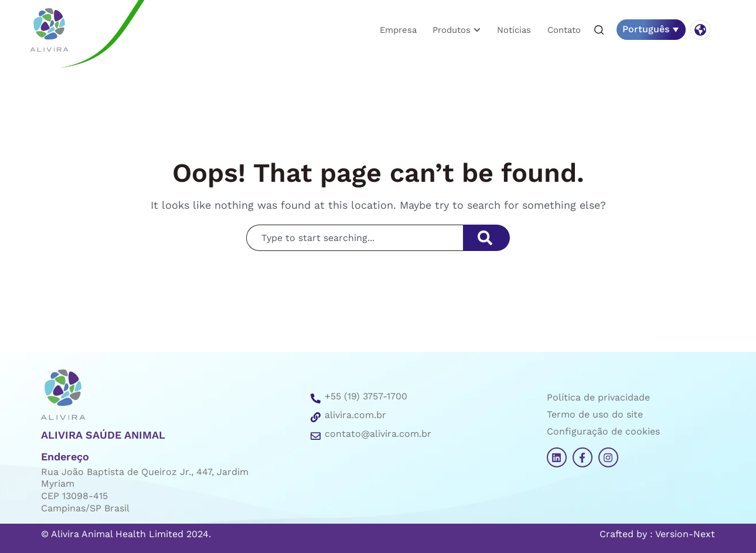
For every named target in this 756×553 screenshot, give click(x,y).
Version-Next (685, 534)
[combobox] (355, 238)
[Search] (486, 238)
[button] (599, 30)
